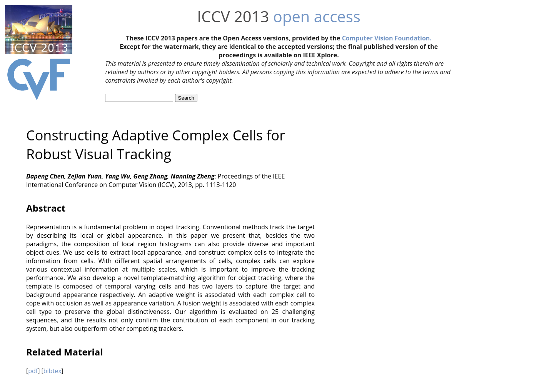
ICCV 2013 (233, 16)
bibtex (53, 371)
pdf (33, 371)
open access (317, 16)
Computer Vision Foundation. (387, 38)
